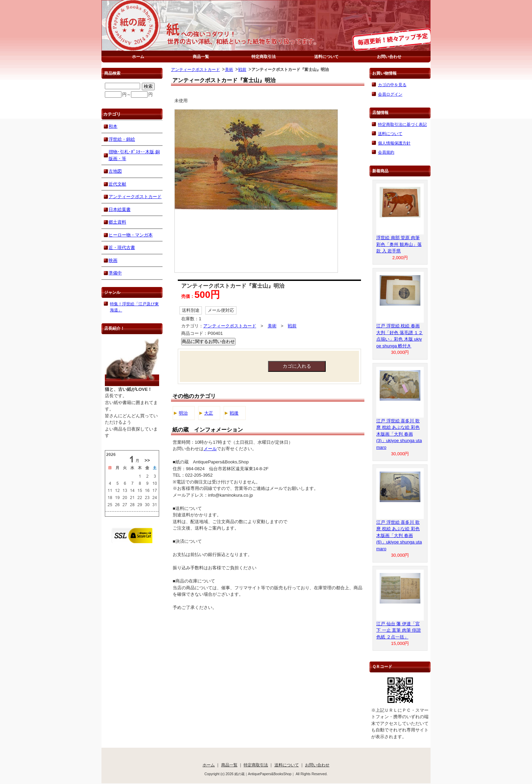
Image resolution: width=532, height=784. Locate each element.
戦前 (242, 69)
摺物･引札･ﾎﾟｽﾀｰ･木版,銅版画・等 (134, 155)
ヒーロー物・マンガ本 (131, 235)
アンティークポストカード (195, 69)
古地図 (115, 171)
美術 (229, 69)
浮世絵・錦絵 (122, 139)
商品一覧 (201, 56)
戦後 (234, 413)
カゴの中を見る (392, 85)
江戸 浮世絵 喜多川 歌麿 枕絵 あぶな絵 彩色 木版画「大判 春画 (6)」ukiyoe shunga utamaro (399, 536)
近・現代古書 (122, 247)
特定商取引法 (264, 56)
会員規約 (386, 152)
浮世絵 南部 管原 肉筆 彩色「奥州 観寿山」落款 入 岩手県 (399, 244)
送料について (326, 56)
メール (210, 449)
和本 (113, 126)
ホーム (138, 56)
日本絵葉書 (120, 209)
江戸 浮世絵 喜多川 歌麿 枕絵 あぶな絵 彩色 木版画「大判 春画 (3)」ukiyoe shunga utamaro (399, 434)
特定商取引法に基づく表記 (402, 124)
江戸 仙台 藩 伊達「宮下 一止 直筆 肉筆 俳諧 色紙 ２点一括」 (398, 630)
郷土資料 (117, 222)
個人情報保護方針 (394, 143)
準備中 (115, 273)
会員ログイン (390, 94)
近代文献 (117, 184)
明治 (183, 413)
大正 (209, 413)
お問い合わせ (389, 56)
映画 (113, 260)
